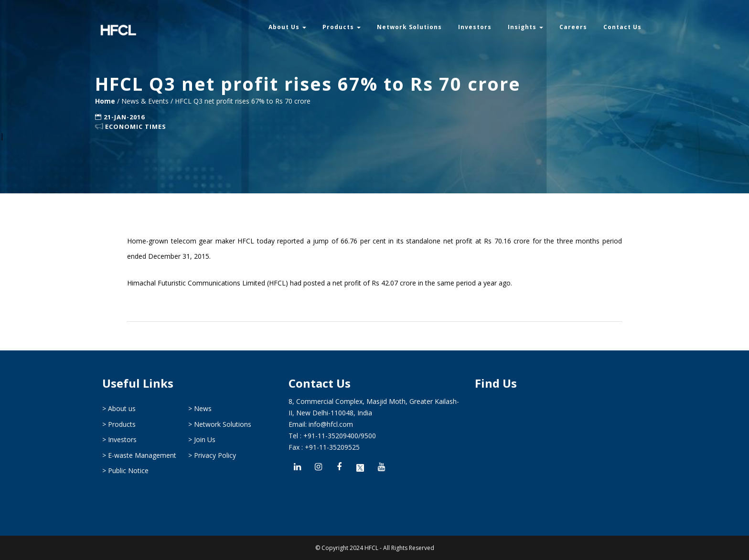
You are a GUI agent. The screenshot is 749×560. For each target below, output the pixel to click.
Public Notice (128, 470)
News (203, 408)
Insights (525, 27)
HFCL (371, 548)
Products (342, 27)
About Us (287, 27)
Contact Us (622, 27)
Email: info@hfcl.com (321, 424)
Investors (475, 27)
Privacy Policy (215, 455)
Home (106, 101)
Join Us (205, 439)
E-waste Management (142, 455)
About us (122, 408)
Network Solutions (409, 27)
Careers (573, 27)
